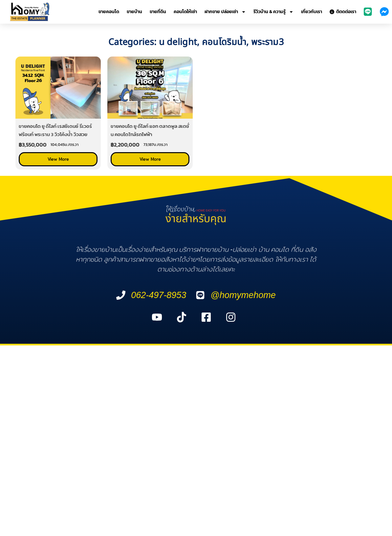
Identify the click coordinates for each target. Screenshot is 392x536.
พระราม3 (267, 42)
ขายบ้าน (134, 12)
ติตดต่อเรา (343, 12)
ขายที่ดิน (158, 12)
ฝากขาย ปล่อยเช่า (225, 12)
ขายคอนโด (109, 12)
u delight (178, 42)
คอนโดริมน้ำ (224, 42)
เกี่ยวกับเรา (312, 12)
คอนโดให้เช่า (185, 12)
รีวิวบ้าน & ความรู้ (273, 12)
